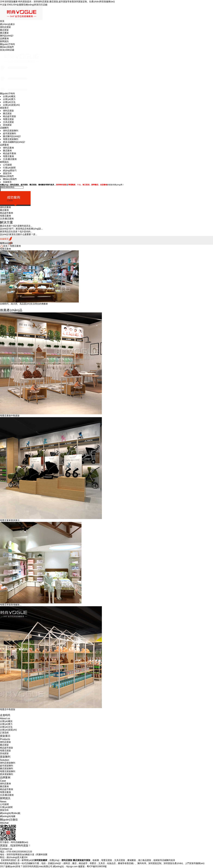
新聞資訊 (4, 41)
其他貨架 (7, 125)
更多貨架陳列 (7, 774)
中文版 (3, 5)
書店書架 (4, 33)
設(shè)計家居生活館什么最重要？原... (19, 234)
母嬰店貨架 (8, 119)
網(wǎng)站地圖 (8, 816)
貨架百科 (7, 173)
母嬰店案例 (8, 156)
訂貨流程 (4, 733)
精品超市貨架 (10, 116)
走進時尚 (5, 715)
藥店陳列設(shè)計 (12, 136)
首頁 (2, 21)
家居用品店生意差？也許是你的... (16, 232)
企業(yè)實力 (9, 99)
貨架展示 (4, 108)
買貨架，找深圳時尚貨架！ (15, 846)
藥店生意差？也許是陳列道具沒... (16, 226)
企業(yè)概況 (9, 96)
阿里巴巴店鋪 (41, 5)
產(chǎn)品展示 (7, 24)
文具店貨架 (8, 122)
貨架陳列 (5, 757)
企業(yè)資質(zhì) (11, 105)
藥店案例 (7, 151)
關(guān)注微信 (9, 820)
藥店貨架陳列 (7, 768)
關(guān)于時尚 (7, 44)
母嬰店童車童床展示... (11, 520)
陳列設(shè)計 (7, 36)
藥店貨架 (4, 30)
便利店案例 (8, 148)
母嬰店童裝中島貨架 (10, 416)
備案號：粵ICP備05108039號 (92, 866)
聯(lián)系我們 (7, 47)
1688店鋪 (10, 50)
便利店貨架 (5, 27)
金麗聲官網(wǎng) (25, 5)
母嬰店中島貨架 (8, 709)
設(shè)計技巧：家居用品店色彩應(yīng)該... (21, 229)
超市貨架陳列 (10, 133)
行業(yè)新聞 (9, 168)
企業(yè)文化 (9, 102)
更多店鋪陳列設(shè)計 (14, 142)
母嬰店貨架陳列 (11, 139)
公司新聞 (7, 165)
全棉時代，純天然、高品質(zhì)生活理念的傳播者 (24, 304)
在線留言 (7, 182)
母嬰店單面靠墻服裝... (11, 605)
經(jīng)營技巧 (10, 171)
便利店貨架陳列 (11, 131)
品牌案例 (4, 39)
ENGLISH (12, 5)
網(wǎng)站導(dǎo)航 (10, 813)
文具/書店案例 (10, 159)
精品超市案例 (10, 153)
